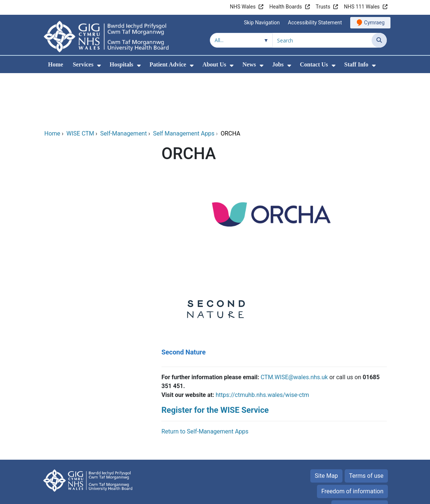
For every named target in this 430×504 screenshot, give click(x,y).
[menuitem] (99, 66)
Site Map (326, 426)
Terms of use (366, 426)
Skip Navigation (262, 23)
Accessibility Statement (315, 23)
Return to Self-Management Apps (205, 381)
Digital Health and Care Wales (340, 495)
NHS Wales (243, 7)
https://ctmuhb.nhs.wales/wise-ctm (262, 345)
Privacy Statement (360, 457)
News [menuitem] (249, 64)
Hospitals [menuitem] (122, 64)
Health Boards (286, 7)
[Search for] (322, 40)
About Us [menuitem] (214, 64)
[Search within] (241, 40)
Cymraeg (374, 23)
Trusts (323, 7)
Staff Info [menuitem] (356, 64)
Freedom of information (352, 441)
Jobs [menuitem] (278, 64)
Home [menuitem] (56, 64)
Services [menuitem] (83, 64)
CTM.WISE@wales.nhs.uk (294, 327)
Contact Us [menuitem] (314, 64)
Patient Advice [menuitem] (168, 64)
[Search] (379, 40)
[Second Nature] (215, 266)
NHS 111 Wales (362, 7)
